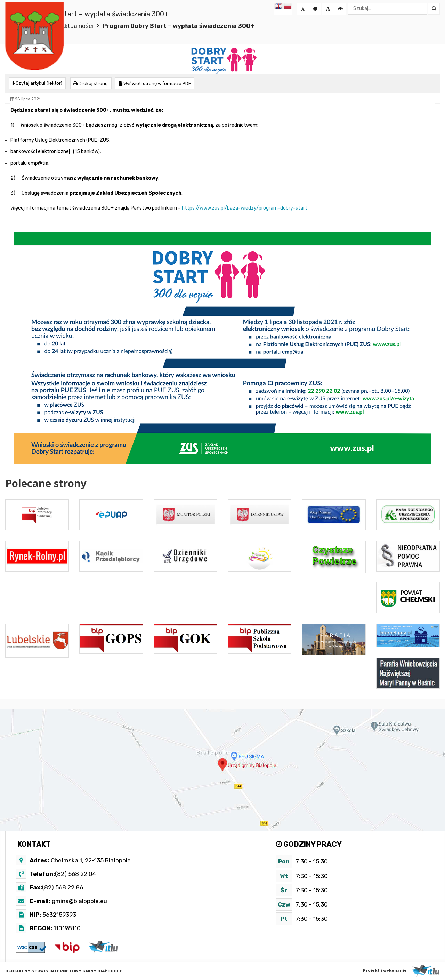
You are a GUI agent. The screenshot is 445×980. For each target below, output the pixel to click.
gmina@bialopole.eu (79, 901)
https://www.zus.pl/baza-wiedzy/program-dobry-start (245, 208)
